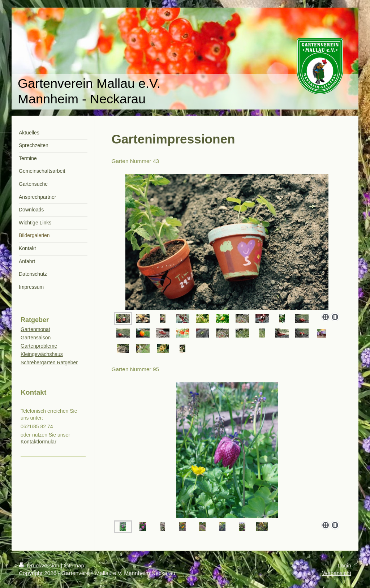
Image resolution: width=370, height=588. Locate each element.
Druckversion (40, 565)
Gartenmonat (35, 329)
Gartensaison (36, 338)
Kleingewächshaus (42, 354)
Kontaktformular (38, 442)
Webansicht (337, 573)
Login (344, 565)
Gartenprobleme (39, 346)
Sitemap (74, 565)
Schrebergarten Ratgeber (49, 362)
